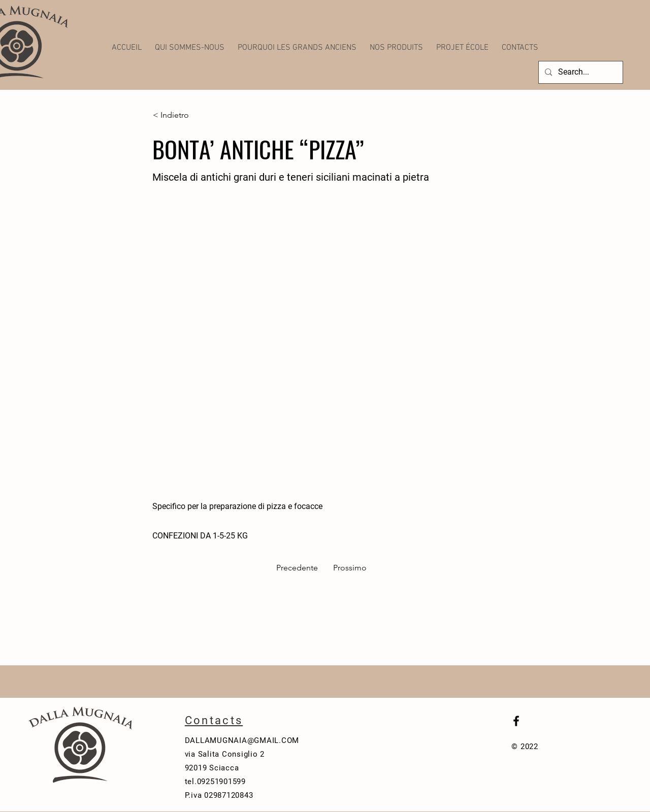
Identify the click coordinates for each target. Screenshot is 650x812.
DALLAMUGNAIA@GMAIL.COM (242, 740)
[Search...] (580, 72)
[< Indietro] (186, 115)
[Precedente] (300, 568)
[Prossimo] (348, 568)
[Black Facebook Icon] (516, 721)
